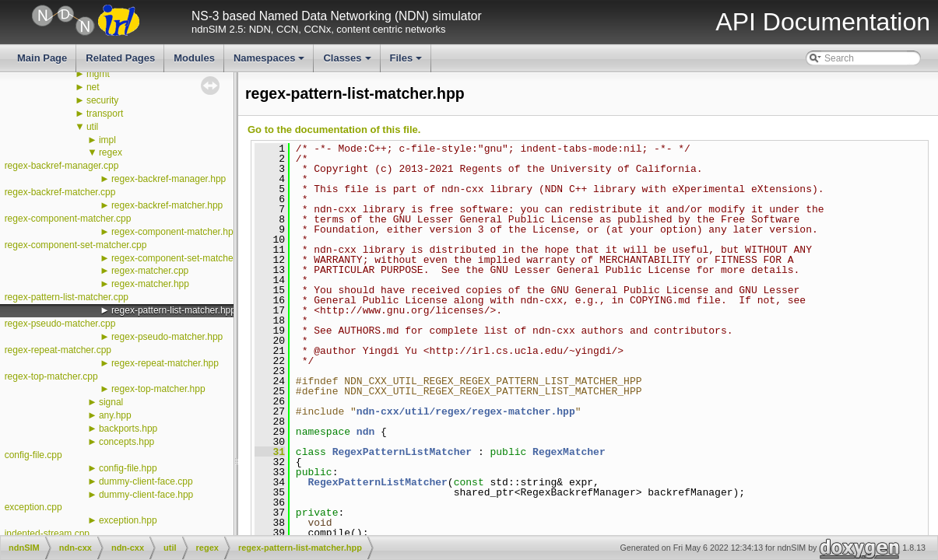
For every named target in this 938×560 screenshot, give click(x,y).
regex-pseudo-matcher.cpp (60, 324)
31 (270, 452)
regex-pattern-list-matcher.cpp (67, 297)
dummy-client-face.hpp (146, 495)
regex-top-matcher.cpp (51, 376)
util (92, 127)
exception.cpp (33, 507)
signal (111, 402)
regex (111, 152)
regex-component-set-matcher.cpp (76, 245)
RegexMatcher (569, 452)
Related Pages (120, 58)
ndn (365, 432)
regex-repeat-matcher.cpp (58, 350)
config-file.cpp (33, 455)
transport (105, 114)
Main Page (42, 58)
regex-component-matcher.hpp (175, 232)
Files (408, 62)
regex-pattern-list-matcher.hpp (174, 310)
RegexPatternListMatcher (402, 452)
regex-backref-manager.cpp (62, 166)
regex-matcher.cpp (150, 271)
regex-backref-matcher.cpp (60, 192)
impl (107, 140)
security (102, 100)
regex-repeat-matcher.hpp (165, 363)
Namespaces (271, 62)
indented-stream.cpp (47, 534)
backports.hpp (128, 429)
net (93, 87)
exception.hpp (128, 520)
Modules (194, 58)
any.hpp (115, 415)
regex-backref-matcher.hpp (167, 205)
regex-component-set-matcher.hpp (183, 258)
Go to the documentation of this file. (334, 129)
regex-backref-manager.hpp (169, 179)
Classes (348, 62)
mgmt (98, 74)
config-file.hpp (128, 468)
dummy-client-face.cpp (146, 481)
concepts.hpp (126, 442)
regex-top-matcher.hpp (158, 389)
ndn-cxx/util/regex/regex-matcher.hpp (466, 411)
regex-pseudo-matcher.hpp (167, 337)
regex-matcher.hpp (150, 284)
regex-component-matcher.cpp (68, 219)
